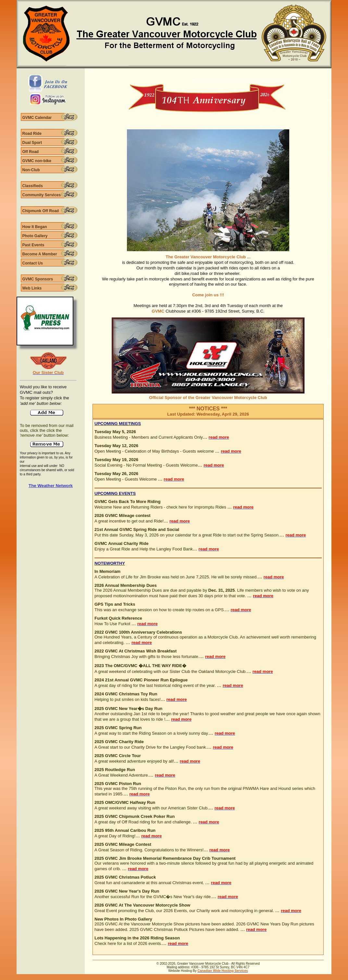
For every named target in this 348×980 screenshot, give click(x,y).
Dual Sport (32, 143)
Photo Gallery (35, 236)
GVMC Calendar (37, 118)
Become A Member (40, 254)
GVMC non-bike (37, 161)
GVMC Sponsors (38, 279)
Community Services (42, 195)
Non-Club (31, 170)
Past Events (33, 245)
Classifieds (33, 186)
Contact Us (33, 263)
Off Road (31, 152)
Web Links (32, 288)
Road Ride (32, 134)
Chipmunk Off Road (41, 211)
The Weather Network (51, 486)
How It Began (35, 227)
